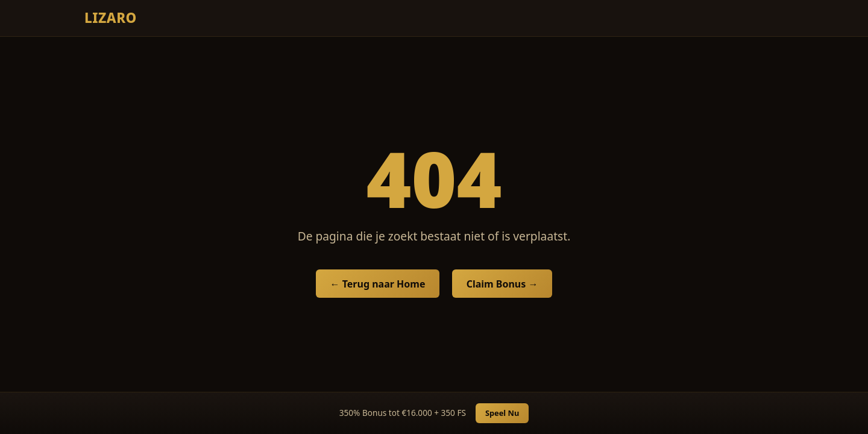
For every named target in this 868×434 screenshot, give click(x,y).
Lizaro (111, 18)
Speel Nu (502, 413)
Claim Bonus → (502, 284)
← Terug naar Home (378, 284)
